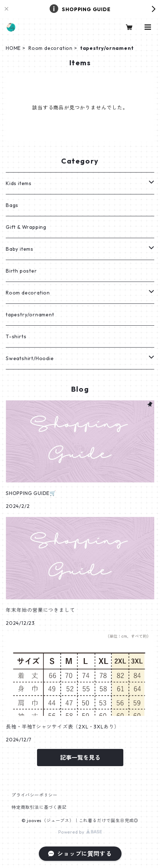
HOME (13, 48)
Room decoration (51, 48)
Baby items (20, 249)
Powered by (80, 832)
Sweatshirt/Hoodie (30, 358)
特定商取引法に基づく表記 (39, 807)
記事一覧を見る (80, 758)
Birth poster (21, 271)
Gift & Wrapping (26, 227)
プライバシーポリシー (35, 795)
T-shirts (16, 336)
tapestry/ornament (30, 315)
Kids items (19, 183)
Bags (12, 205)
